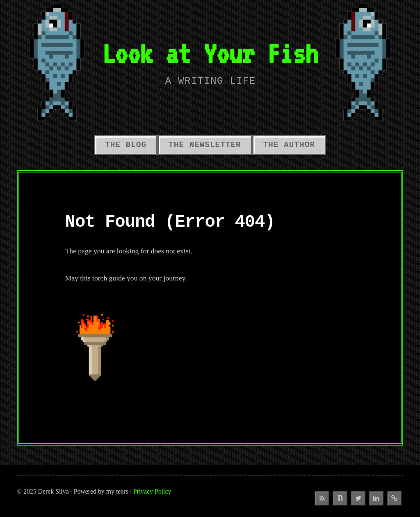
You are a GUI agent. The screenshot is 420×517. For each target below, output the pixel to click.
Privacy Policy (152, 491)
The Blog (126, 145)
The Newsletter (205, 145)
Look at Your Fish (210, 53)
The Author (289, 145)
